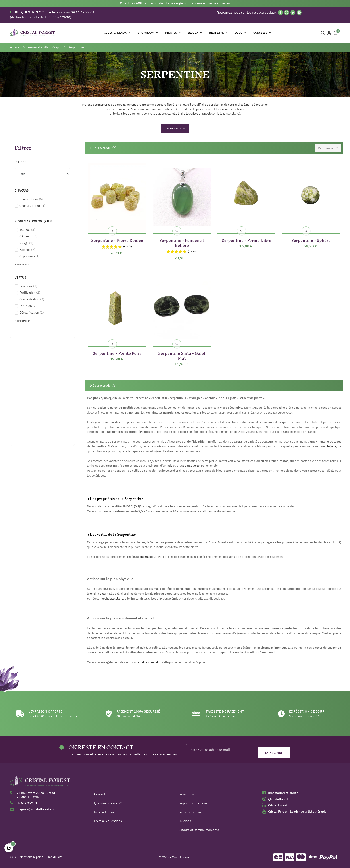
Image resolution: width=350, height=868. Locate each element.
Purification (30, 293)
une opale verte (190, 466)
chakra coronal (148, 662)
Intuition (28, 306)
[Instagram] (287, 13)
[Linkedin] (293, 13)
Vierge (26, 243)
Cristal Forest (278, 805)
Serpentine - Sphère (311, 239)
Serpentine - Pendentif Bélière (182, 242)
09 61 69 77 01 (27, 803)
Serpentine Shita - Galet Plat (182, 355)
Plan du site (55, 857)
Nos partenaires (105, 812)
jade (170, 466)
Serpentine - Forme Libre (246, 239)
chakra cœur (148, 557)
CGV (13, 857)
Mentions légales (31, 857)
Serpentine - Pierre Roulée (117, 239)
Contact (100, 794)
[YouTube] (299, 13)
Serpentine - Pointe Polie (117, 352)
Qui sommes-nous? (108, 803)
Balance (27, 250)
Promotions (186, 794)
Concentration (32, 299)
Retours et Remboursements (199, 830)
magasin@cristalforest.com (36, 809)
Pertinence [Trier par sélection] (329, 148)
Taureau (27, 230)
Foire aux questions (108, 821)
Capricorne (29, 256)
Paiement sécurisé (191, 812)
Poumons (28, 286)
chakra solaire (114, 598)
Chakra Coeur (31, 199)
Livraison (185, 821)
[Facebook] (280, 13)
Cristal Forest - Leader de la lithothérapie (297, 812)
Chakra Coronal (32, 206)
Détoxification (32, 312)
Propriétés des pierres (194, 803)
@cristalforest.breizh (283, 793)
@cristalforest (278, 799)
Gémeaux (28, 236)
